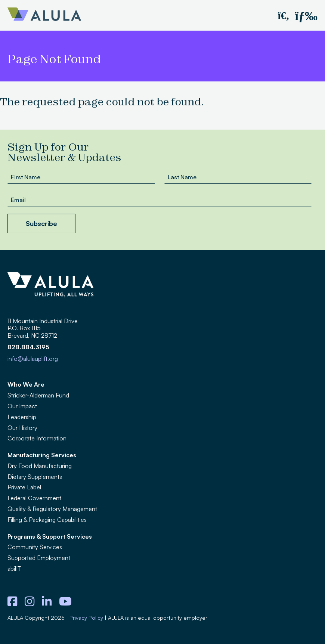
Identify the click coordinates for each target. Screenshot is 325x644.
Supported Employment (39, 558)
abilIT (14, 569)
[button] (283, 15)
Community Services (35, 547)
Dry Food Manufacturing (40, 466)
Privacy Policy (86, 617)
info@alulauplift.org (33, 359)
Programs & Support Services (50, 536)
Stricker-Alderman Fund (38, 395)
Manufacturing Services (42, 455)
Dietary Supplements (35, 477)
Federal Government (34, 498)
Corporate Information (37, 438)
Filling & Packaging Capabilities (47, 520)
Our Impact (22, 406)
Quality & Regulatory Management (52, 509)
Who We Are (26, 384)
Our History (22, 428)
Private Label (24, 487)
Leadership (22, 417)
